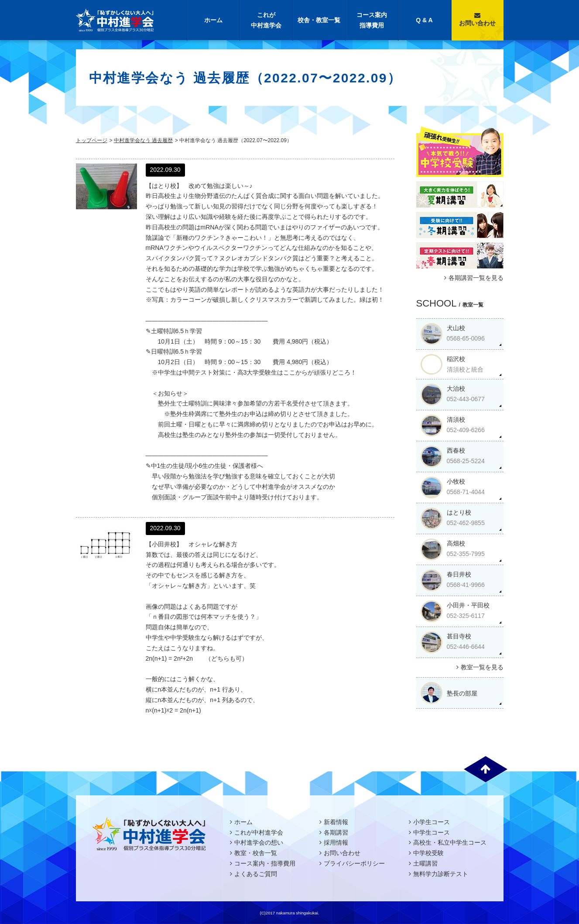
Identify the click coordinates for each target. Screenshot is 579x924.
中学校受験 (428, 853)
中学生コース (432, 832)
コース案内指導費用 (372, 20)
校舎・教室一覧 (319, 20)
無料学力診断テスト (441, 874)
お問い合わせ (477, 19)
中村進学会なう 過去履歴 (143, 140)
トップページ (92, 140)
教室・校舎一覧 (256, 853)
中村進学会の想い (259, 842)
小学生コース (432, 822)
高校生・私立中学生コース (450, 842)
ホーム (213, 20)
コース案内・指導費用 (265, 863)
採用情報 (336, 842)
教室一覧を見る (479, 667)
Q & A (424, 20)
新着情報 (336, 822)
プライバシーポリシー (354, 863)
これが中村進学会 (266, 20)
